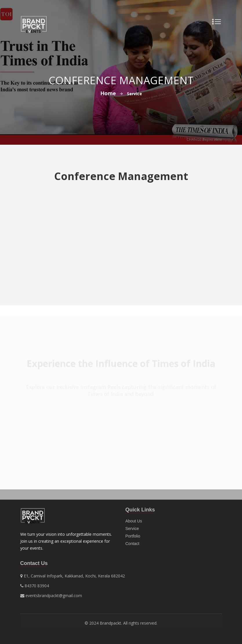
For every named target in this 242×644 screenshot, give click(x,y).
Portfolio (133, 536)
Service (132, 529)
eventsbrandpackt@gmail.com (54, 596)
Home (108, 93)
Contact (132, 544)
